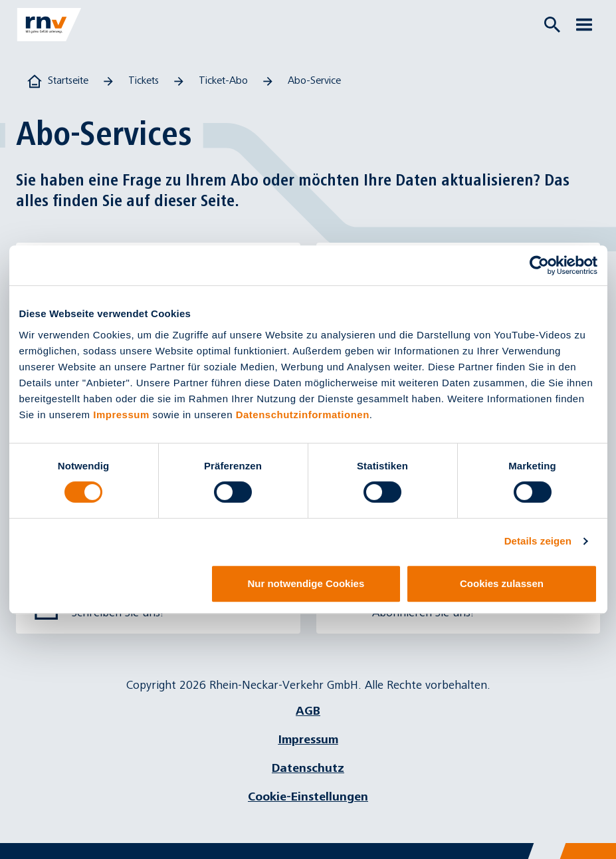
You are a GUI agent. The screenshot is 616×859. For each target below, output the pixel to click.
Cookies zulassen (502, 583)
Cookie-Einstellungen (308, 797)
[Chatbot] (594, 837)
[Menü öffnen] (584, 25)
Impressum (121, 415)
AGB (308, 711)
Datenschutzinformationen (303, 415)
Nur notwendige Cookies (306, 583)
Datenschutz (308, 768)
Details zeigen (538, 541)
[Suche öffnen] (552, 25)
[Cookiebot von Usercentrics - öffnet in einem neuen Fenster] (539, 265)
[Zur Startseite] (49, 25)
